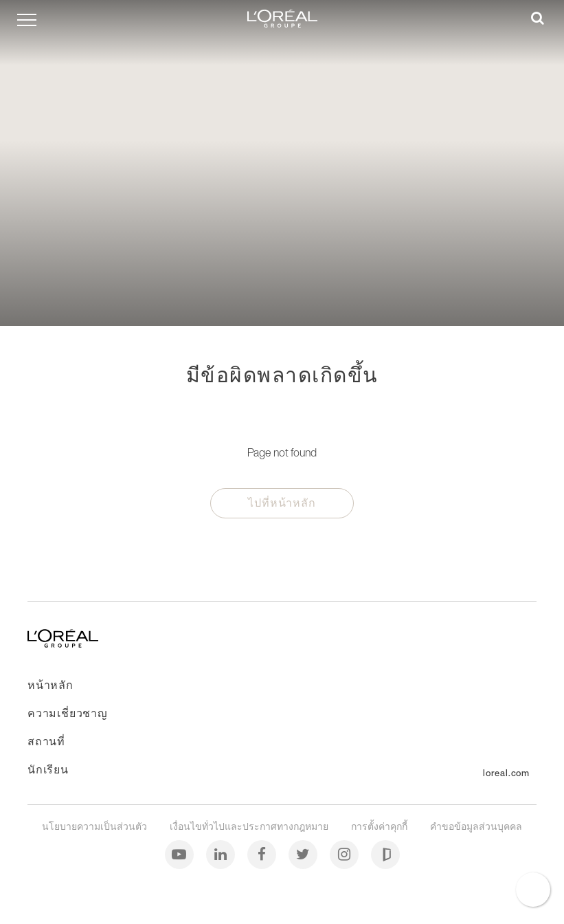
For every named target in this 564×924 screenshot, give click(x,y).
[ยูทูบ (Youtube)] (180, 854)
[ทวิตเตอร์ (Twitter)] (304, 854)
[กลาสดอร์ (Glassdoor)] (385, 854)
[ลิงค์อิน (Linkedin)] (222, 854)
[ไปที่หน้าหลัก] (63, 643)
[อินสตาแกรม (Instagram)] (345, 854)
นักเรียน (48, 769)
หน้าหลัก (50, 685)
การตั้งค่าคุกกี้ (380, 826)
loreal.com (506, 773)
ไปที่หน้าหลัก (282, 503)
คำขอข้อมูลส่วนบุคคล (476, 826)
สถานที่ (46, 741)
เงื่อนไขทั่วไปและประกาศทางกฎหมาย (250, 826)
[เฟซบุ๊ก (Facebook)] (263, 854)
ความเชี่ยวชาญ (68, 713)
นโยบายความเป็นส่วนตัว (95, 826)
